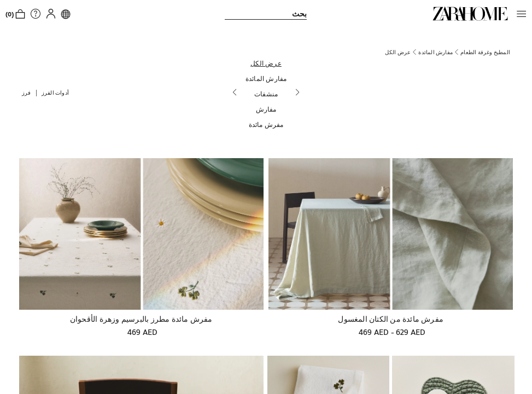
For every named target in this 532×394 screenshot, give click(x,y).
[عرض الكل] (266, 63)
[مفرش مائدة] (266, 124)
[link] (470, 14)
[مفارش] (266, 109)
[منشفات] (266, 94)
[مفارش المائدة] (266, 78)
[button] (519, 14)
